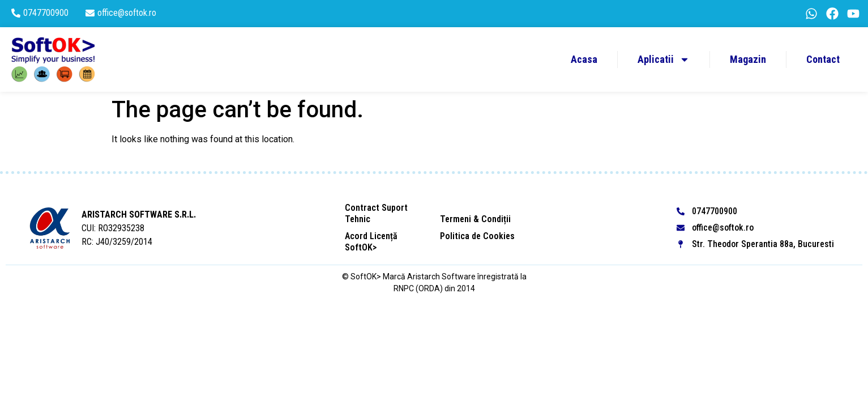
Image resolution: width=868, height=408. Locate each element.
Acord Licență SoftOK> (371, 242)
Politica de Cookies (477, 236)
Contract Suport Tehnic (376, 213)
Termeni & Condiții (475, 219)
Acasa (584, 59)
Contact (823, 59)
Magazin (748, 59)
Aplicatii (664, 59)
